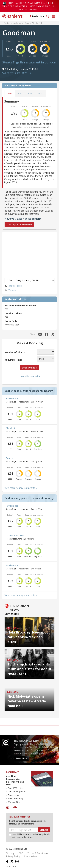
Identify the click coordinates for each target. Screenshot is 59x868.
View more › (12, 614)
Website (10, 290)
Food (21, 41)
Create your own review (19, 224)
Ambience (45, 41)
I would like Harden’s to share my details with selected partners (29, 836)
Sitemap (10, 853)
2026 (10, 93)
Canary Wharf (31, 23)
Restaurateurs (31, 856)
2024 (30, 93)
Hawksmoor (12, 398)
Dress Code (11, 321)
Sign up (44, 830)
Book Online (29, 368)
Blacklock (10, 428)
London (20, 23)
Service (33, 41)
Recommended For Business (20, 305)
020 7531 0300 (13, 286)
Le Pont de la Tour (15, 535)
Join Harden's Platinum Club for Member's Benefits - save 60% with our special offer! (28, 6)
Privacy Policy (13, 856)
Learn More (21, 758)
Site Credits (12, 866)
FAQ (21, 853)
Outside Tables (13, 313)
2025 (20, 93)
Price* (8, 41)
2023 (40, 93)
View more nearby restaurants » (21, 488)
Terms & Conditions (38, 853)
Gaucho (10, 458)
